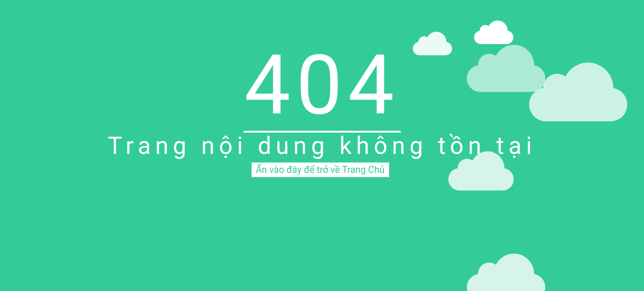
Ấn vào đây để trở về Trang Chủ (320, 170)
